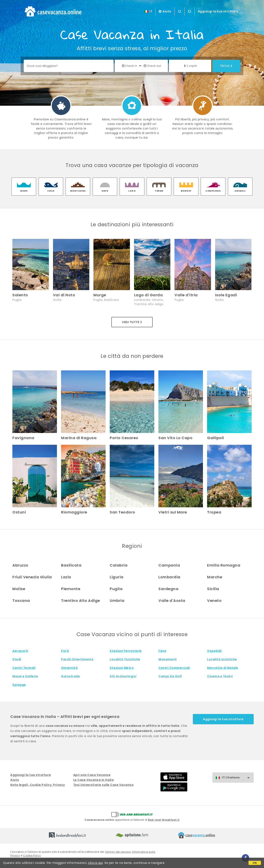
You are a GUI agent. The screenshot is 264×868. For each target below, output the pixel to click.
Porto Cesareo (124, 438)
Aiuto (165, 11)
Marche (215, 577)
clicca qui (95, 863)
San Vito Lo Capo (175, 438)
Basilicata (71, 565)
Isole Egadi (226, 295)
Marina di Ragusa (79, 438)
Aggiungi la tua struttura (218, 11)
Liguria (117, 577)
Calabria (119, 565)
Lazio (66, 577)
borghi (186, 191)
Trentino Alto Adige (81, 601)
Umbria (117, 601)
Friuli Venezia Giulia (32, 577)
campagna (213, 191)
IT (151, 11)
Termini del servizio (118, 852)
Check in (129, 66)
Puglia (116, 589)
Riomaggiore (74, 512)
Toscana (21, 601)
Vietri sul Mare (173, 512)
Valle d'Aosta (172, 601)
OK (255, 863)
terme (159, 191)
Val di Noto (64, 295)
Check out (152, 66)
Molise (19, 589)
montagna (78, 191)
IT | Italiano (238, 778)
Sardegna (168, 589)
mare (24, 191)
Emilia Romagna (224, 565)
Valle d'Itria (186, 295)
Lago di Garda (148, 295)
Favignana (23, 438)
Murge (100, 295)
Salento (20, 295)
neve (105, 191)
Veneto (214, 601)
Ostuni (19, 512)
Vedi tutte (132, 322)
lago (132, 191)
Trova (226, 66)
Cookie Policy (32, 856)
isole (51, 191)
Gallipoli (216, 438)
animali (240, 191)
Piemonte (71, 589)
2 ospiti (190, 66)
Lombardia (169, 577)
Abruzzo (20, 565)
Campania (169, 565)
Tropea (214, 512)
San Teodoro (123, 512)
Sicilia (213, 589)
